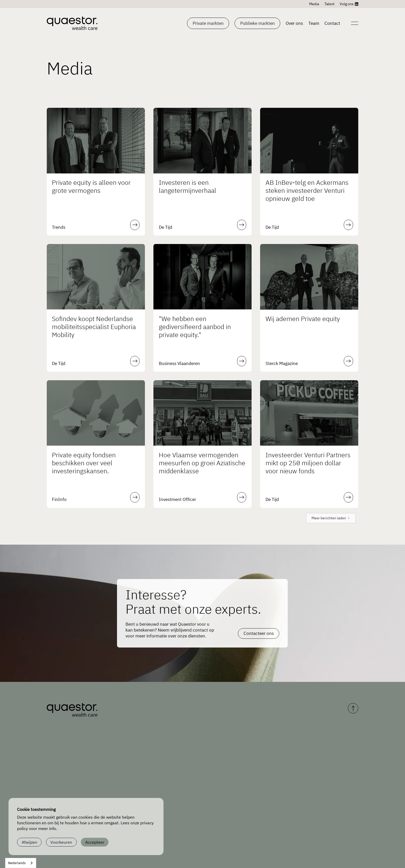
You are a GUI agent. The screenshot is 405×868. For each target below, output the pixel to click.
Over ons (294, 23)
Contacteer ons (259, 627)
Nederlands (17, 863)
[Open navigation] (354, 23)
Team (314, 23)
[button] (208, 23)
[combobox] (21, 863)
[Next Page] (331, 518)
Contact (332, 23)
